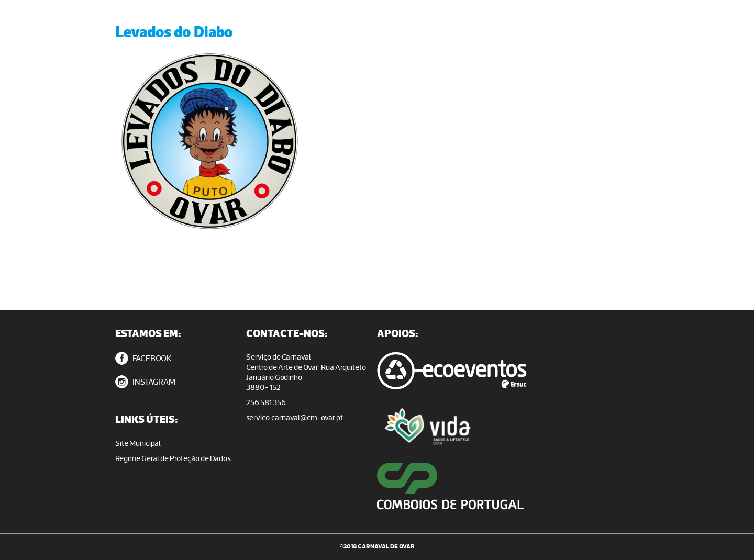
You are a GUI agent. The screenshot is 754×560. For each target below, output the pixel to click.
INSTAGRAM (145, 382)
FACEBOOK (143, 358)
